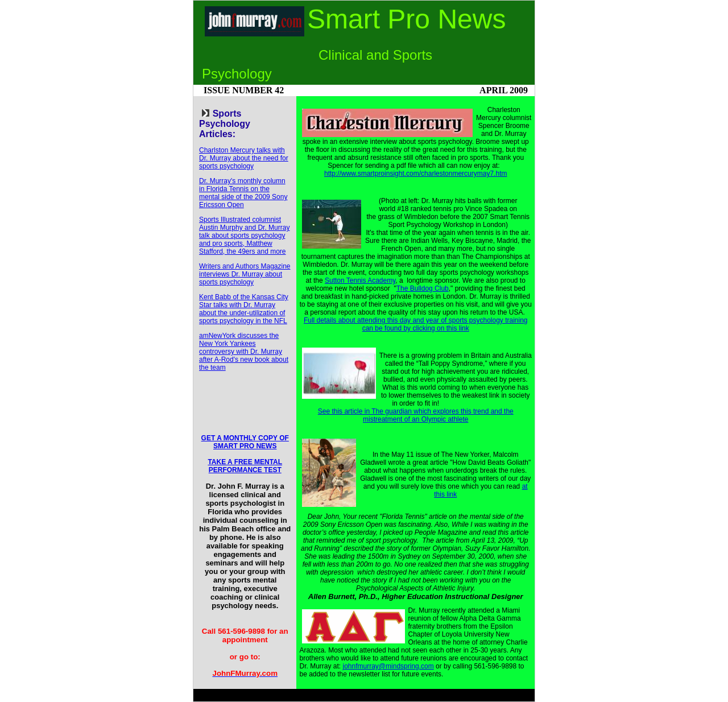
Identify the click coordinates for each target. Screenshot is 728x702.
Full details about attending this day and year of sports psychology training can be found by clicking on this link (416, 324)
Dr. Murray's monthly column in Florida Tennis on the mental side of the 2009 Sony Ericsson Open (243, 193)
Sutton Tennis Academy (360, 280)
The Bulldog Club (423, 288)
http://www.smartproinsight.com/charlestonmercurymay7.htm (415, 174)
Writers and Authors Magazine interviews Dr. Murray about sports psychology (245, 274)
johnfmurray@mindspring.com (388, 666)
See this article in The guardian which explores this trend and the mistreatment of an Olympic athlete (416, 415)
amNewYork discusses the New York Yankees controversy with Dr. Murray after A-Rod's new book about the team (244, 352)
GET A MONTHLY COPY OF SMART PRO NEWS (245, 442)
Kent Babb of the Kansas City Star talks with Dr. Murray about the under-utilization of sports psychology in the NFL (244, 309)
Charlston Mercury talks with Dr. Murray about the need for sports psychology (244, 158)
